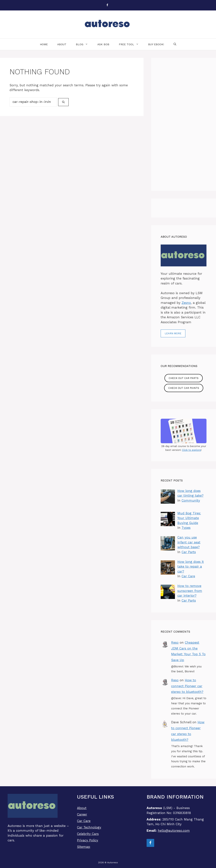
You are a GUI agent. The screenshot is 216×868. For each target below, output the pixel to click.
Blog (84, 44)
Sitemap (84, 847)
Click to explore (191, 450)
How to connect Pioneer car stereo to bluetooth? (187, 686)
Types (186, 528)
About (62, 44)
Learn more (173, 333)
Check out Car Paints (184, 388)
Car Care (188, 576)
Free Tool (131, 44)
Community (191, 500)
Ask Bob (103, 44)
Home (44, 44)
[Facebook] (107, 5)
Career (82, 814)
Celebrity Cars (88, 834)
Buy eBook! (156, 44)
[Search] (63, 102)
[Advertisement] (184, 124)
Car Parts (189, 552)
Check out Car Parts (184, 378)
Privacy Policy (88, 840)
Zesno (186, 303)
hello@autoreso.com (174, 831)
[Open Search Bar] (175, 44)
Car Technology (89, 827)
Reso (175, 642)
